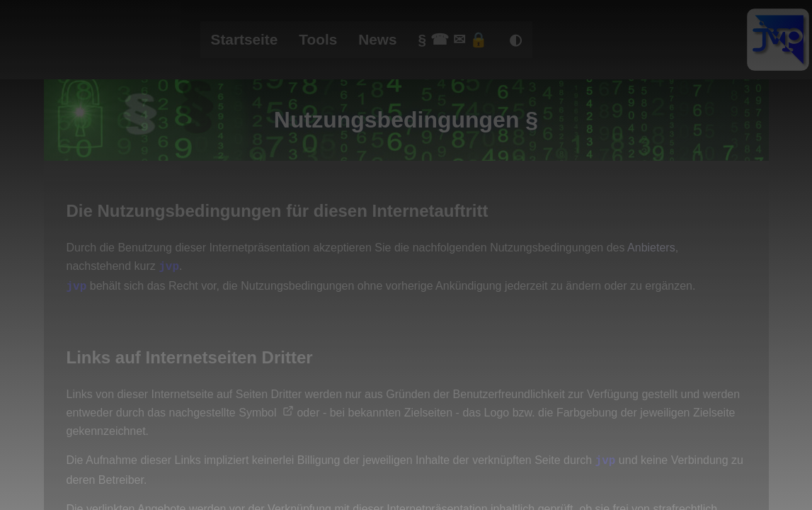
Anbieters (651, 248)
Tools (318, 39)
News (377, 39)
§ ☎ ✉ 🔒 (453, 39)
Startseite (245, 39)
